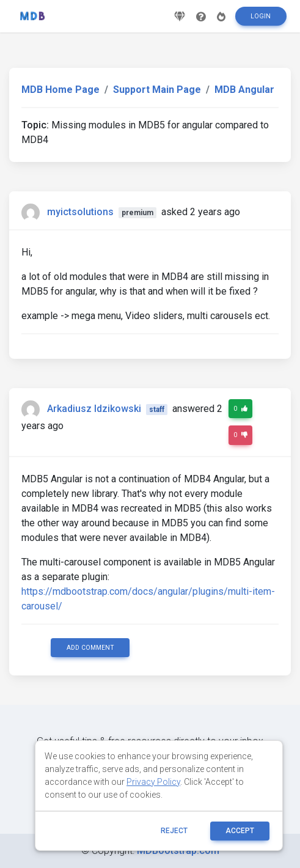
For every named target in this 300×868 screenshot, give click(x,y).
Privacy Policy (153, 782)
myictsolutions (80, 212)
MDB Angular (244, 90)
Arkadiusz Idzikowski (94, 409)
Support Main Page (157, 90)
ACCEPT (240, 831)
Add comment (90, 648)
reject (174, 831)
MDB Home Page (60, 90)
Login (261, 16)
